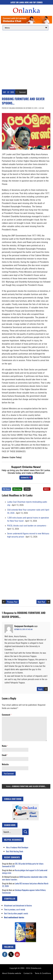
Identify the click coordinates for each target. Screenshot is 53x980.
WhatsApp (17, 489)
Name (5, 746)
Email (5, 755)
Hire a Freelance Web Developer (17, 847)
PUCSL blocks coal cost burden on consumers (27, 526)
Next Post (41, 602)
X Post (27, 489)
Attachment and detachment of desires (18, 905)
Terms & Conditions (43, 973)
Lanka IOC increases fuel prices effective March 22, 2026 (25, 885)
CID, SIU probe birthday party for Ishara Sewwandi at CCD (23, 865)
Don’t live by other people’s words (16, 913)
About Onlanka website (12, 973)
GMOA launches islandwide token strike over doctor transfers (25, 878)
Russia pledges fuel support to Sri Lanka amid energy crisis (25, 871)
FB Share (6, 489)
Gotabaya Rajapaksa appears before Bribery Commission (24, 891)
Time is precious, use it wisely (15, 909)
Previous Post (12, 602)
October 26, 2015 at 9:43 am (23, 629)
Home (8, 786)
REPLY (47, 489)
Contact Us (28, 973)
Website (5, 764)
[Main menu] (25, 28)
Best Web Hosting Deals (15, 851)
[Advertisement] (26, 60)
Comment (22, 92)
